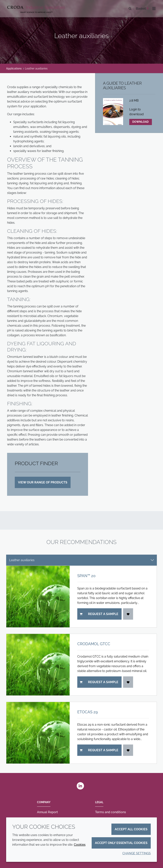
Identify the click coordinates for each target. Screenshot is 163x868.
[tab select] (81, 560)
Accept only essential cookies (121, 843)
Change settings (137, 853)
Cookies (80, 845)
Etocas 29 (88, 712)
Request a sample (99, 614)
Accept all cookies (131, 829)
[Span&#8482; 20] (38, 597)
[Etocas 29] (38, 733)
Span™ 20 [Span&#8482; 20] (86, 576)
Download (140, 122)
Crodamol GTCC (94, 644)
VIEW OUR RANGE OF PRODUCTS (43, 482)
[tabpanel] (81, 665)
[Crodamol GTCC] (38, 665)
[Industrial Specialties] (37, 8)
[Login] (128, 614)
